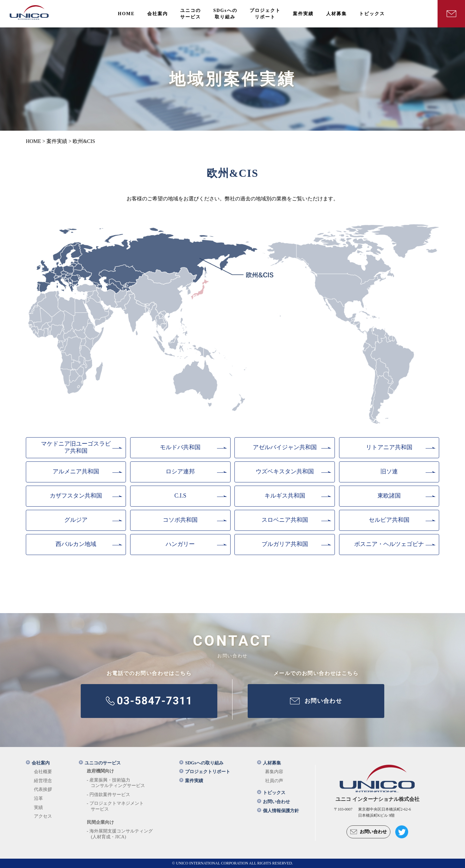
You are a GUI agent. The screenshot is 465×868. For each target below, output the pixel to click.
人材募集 (269, 763)
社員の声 (274, 781)
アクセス (43, 816)
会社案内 (38, 763)
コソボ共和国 (180, 520)
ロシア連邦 (180, 471)
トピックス (271, 793)
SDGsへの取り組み (201, 763)
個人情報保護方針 (278, 811)
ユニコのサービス (100, 763)
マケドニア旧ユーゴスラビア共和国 (76, 447)
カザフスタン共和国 (76, 496)
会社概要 (43, 772)
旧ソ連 (389, 471)
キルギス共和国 (285, 496)
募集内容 (274, 772)
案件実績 (191, 781)
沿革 (38, 798)
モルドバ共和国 (180, 447)
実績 (38, 807)
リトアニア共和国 (389, 447)
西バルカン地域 (76, 544)
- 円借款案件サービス (108, 795)
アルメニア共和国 (76, 471)
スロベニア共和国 (285, 520)
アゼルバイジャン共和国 (285, 447)
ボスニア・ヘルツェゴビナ (389, 544)
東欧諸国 (389, 496)
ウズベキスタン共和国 (285, 471)
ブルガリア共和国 (285, 544)
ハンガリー (180, 544)
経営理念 (43, 781)
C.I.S (180, 496)
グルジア (76, 520)
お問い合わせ (274, 802)
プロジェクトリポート (205, 772)
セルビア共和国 (389, 520)
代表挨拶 (43, 789)
